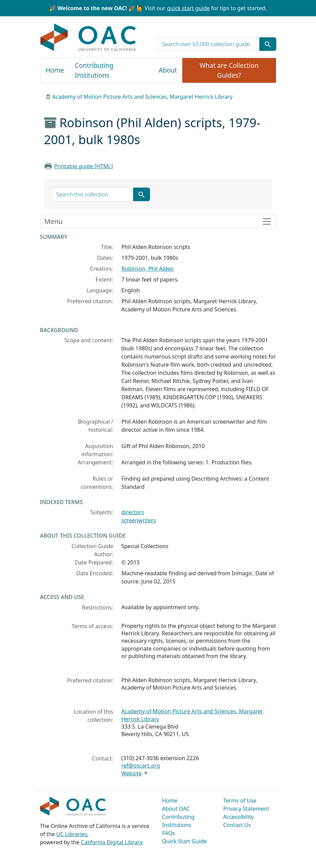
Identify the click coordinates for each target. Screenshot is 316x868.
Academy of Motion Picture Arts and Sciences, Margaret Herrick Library (142, 97)
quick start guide (188, 8)
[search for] (209, 44)
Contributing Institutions (94, 70)
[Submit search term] (268, 44)
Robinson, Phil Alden (148, 269)
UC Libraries (72, 834)
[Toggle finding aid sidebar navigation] (158, 221)
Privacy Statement (246, 809)
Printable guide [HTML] (83, 166)
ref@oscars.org (141, 766)
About (168, 70)
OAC (88, 38)
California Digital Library (111, 842)
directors (133, 512)
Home (55, 70)
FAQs (169, 833)
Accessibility (239, 817)
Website (132, 773)
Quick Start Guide (185, 841)
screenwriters (139, 520)
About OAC (176, 809)
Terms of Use (240, 801)
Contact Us (237, 825)
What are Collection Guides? (229, 70)
